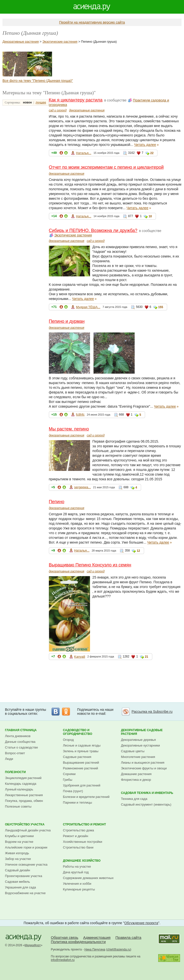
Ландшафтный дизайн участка (28, 830)
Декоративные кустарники (140, 745)
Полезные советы (18, 806)
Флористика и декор (136, 780)
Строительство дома (78, 830)
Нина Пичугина (95, 949)
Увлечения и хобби (77, 884)
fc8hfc (80, 414)
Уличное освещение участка (26, 865)
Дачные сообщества (20, 742)
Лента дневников (18, 736)
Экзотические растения (60, 42)
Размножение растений (80, 768)
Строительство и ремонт (85, 824)
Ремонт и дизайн (76, 836)
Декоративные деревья (138, 740)
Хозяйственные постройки (83, 842)
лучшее (41, 102)
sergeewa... (82, 487)
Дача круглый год (76, 872)
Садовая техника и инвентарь (147, 793)
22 (152, 153)
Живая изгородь (17, 853)
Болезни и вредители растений (86, 797)
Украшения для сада (20, 887)
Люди (9, 759)
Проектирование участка (24, 876)
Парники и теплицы (77, 802)
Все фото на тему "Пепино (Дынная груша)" (38, 81)
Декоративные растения (21, 42)
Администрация (97, 937)
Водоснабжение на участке (25, 893)
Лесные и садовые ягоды (82, 745)
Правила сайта (128, 937)
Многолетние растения (138, 757)
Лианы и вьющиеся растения (143, 763)
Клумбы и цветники (19, 836)
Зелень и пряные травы (81, 751)
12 (138, 551)
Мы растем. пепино (69, 429)
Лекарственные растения (24, 795)
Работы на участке (77, 866)
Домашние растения (136, 774)
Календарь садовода (21, 784)
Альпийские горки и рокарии (26, 847)
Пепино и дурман (67, 321)
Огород (68, 740)
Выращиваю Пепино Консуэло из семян (90, 565)
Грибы (68, 780)
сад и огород (58, 110)
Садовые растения (77, 757)
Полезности (15, 772)
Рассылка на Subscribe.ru (152, 712)
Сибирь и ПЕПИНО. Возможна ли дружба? (93, 230)
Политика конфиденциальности (78, 942)
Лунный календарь (19, 789)
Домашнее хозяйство (82, 861)
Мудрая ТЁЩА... (88, 307)
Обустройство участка (25, 824)
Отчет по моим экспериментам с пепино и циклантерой (106, 167)
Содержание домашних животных (88, 878)
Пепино (57, 502)
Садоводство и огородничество (78, 732)
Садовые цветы (133, 751)
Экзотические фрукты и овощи (144, 768)
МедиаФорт (33, 945)
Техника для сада (134, 799)
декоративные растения (87, 110)
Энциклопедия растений (23, 778)
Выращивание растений (81, 763)
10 (150, 216)
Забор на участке (18, 859)
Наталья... (84, 153)
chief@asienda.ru (119, 949)
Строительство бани (78, 847)
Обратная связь (65, 937)
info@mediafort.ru (63, 960)
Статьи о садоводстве (21, 747)
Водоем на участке (19, 842)
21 (146, 657)
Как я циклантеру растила (76, 100)
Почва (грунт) (73, 791)
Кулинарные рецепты (79, 889)
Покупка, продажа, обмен (24, 801)
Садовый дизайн (17, 870)
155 (161, 307)
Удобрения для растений (82, 785)
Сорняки (69, 774)
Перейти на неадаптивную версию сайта (92, 22)
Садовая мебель (17, 882)
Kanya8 (80, 657)
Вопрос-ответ (15, 753)
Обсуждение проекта (141, 923)
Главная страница (21, 730)
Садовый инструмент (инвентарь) (146, 804)
